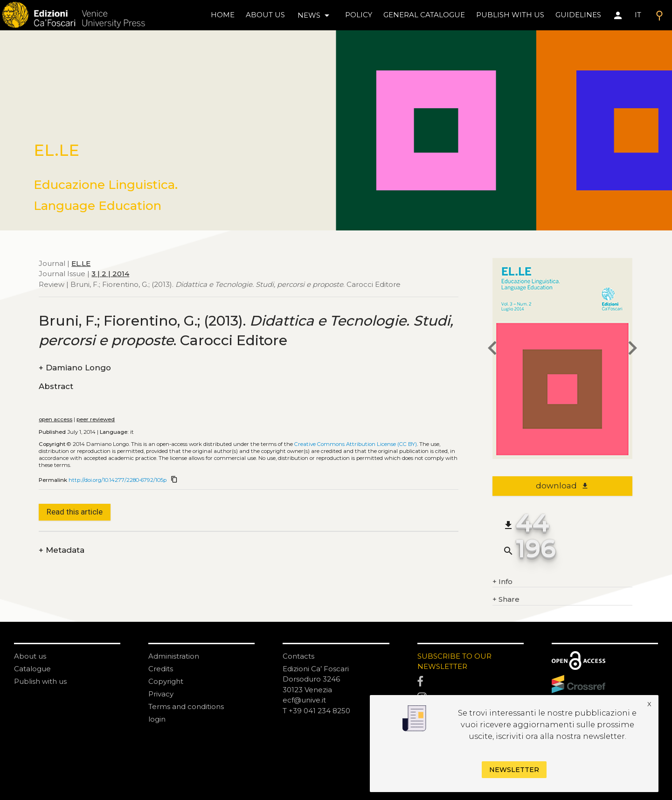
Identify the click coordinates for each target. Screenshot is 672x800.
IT (638, 15)
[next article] (632, 350)
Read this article (75, 512)
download (562, 486)
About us (265, 15)
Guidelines (578, 15)
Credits (161, 669)
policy (359, 15)
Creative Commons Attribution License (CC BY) (356, 444)
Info (502, 582)
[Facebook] (471, 682)
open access (55, 419)
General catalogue (424, 15)
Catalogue (32, 669)
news (315, 15)
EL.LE (81, 263)
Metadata (62, 550)
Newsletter (514, 770)
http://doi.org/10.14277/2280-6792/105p (118, 480)
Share (506, 600)
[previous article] (492, 350)
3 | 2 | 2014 (110, 274)
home (223, 15)
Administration (174, 656)
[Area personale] (618, 15)
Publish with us (510, 15)
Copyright (166, 681)
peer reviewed (96, 419)
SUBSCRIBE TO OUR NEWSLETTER (454, 661)
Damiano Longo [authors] (75, 368)
